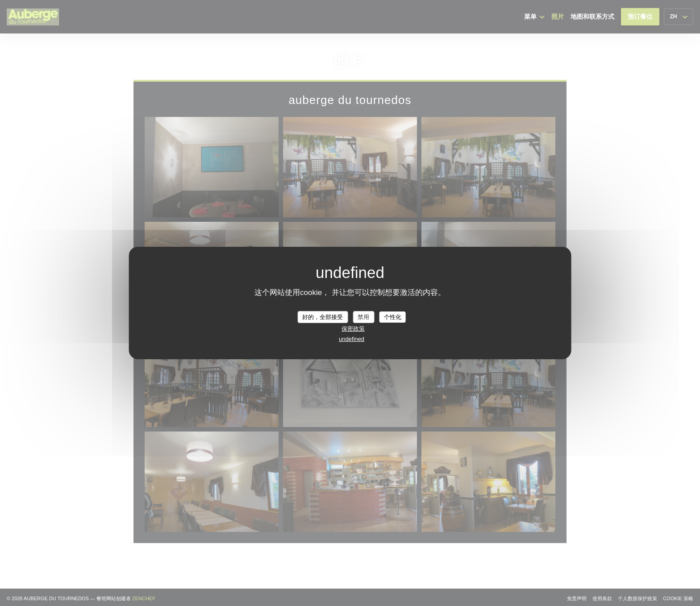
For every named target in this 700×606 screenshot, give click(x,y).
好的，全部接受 (323, 317)
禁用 (363, 317)
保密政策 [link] (353, 329)
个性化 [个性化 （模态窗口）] (393, 317)
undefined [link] (352, 339)
